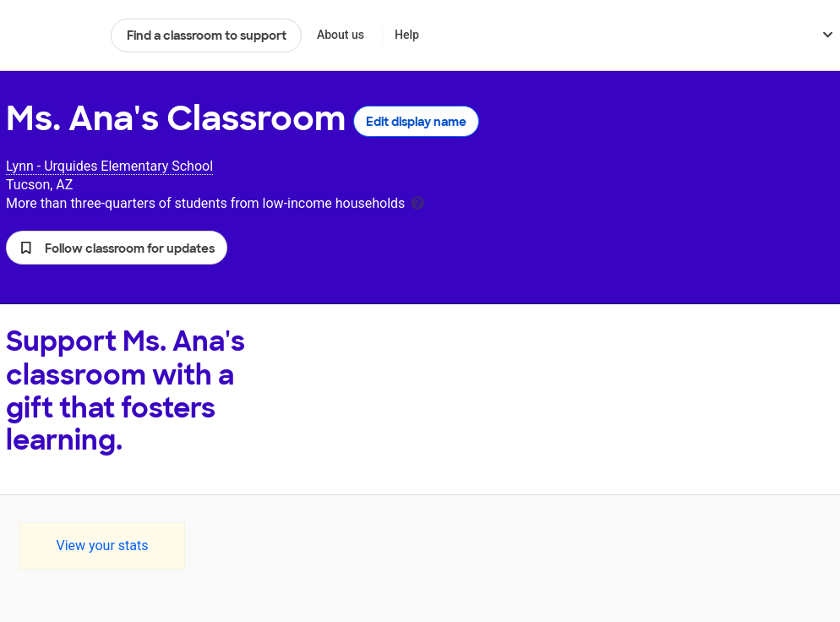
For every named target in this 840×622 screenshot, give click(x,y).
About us (341, 35)
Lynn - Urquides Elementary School (109, 166)
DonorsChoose (51, 35)
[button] (117, 248)
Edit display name (416, 122)
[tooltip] (417, 202)
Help (407, 35)
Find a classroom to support (207, 35)
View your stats (102, 546)
